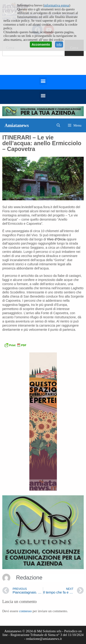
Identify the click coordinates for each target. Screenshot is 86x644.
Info (59, 44)
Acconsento (41, 44)
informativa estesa (57, 5)
